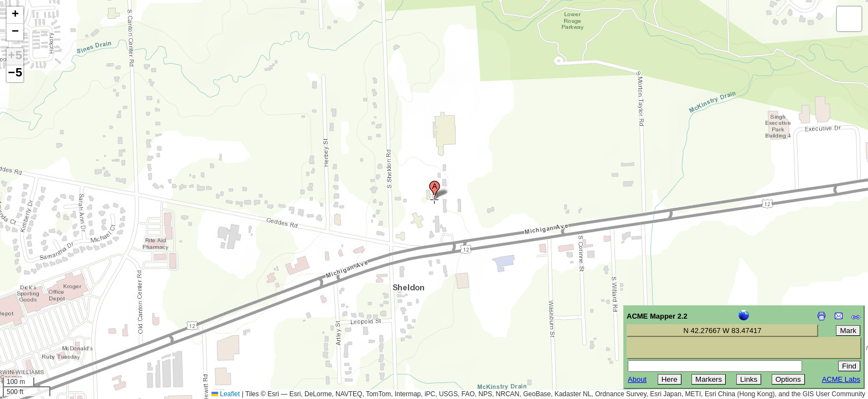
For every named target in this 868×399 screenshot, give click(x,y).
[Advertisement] (59, 320)
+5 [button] (15, 57)
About (637, 379)
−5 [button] (15, 74)
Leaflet (226, 394)
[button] (435, 190)
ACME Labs (841, 379)
